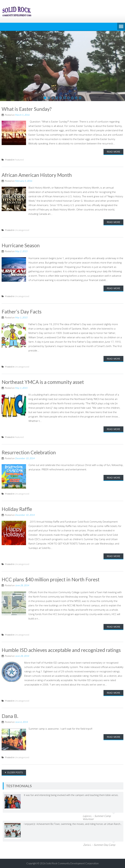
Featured (19, 160)
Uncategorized (22, 230)
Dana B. (10, 716)
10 (80, 98)
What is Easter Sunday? (27, 109)
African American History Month (37, 175)
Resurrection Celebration (29, 452)
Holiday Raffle (17, 509)
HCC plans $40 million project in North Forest (51, 579)
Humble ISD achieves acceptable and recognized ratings (61, 650)
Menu (121, 27)
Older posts (15, 772)
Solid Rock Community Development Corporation (72, 863)
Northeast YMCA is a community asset (43, 382)
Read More (113, 152)
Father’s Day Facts (22, 312)
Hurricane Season (21, 245)
